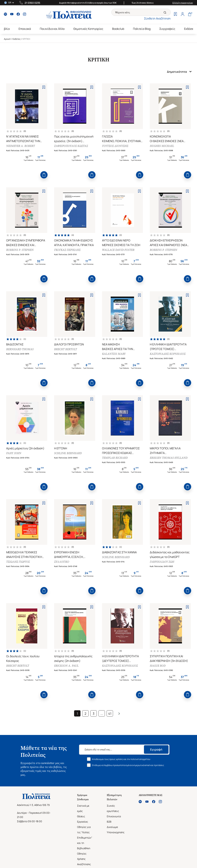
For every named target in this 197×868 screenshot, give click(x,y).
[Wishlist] (175, 15)
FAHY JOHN (14, 453)
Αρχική (7, 39)
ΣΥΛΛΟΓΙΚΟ (62, 562)
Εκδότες (17, 39)
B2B (109, 822)
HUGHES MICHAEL (162, 146)
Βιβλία (5, 29)
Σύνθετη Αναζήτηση (157, 18)
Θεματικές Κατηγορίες (88, 29)
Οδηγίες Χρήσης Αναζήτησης (84, 859)
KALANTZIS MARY (114, 354)
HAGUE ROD (158, 666)
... (102, 713)
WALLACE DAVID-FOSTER (118, 250)
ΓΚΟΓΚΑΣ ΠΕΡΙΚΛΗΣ (67, 250)
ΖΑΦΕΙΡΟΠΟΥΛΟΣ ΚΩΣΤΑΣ (71, 146)
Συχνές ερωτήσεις (113, 808)
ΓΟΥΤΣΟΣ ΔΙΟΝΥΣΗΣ (115, 146)
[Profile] (182, 15)
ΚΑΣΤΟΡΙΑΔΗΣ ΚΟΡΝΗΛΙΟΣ (168, 354)
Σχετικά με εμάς (83, 808)
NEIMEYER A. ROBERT (21, 146)
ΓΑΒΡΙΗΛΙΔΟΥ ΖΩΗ (162, 562)
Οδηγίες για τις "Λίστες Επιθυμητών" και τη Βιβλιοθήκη (85, 838)
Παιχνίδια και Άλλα (52, 29)
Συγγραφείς (167, 29)
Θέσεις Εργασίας (83, 819)
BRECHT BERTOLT (66, 349)
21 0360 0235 (32, 3)
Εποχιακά (25, 29)
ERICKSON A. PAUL (66, 666)
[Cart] (190, 15)
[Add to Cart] (44, 175)
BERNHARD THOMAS (20, 349)
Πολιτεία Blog (142, 29)
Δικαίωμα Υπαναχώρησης (116, 830)
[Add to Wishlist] (44, 87)
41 (110, 713)
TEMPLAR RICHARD (115, 458)
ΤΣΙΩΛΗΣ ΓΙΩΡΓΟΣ (18, 562)
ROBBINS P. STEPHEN (20, 250)
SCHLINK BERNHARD (68, 453)
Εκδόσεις (190, 29)
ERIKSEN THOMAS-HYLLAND (169, 458)
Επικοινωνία (114, 816)
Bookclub (118, 29)
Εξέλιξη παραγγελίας (183, 3)
